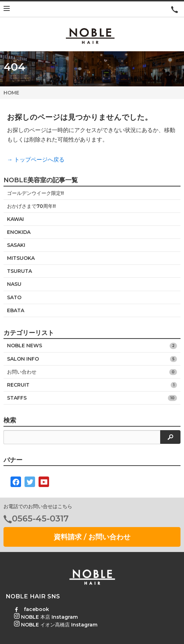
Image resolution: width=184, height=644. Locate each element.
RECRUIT (92, 385)
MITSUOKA (21, 258)
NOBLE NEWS (92, 346)
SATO (14, 297)
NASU (14, 284)
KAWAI (15, 219)
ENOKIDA (19, 232)
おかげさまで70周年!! (31, 206)
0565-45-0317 (40, 518)
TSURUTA (19, 271)
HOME (11, 93)
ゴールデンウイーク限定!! (35, 193)
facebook (32, 609)
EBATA (16, 310)
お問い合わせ (92, 372)
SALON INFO (92, 359)
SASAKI (16, 245)
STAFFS (92, 398)
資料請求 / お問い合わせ (92, 537)
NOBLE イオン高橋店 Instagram (56, 625)
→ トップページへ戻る (36, 160)
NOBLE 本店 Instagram (46, 617)
